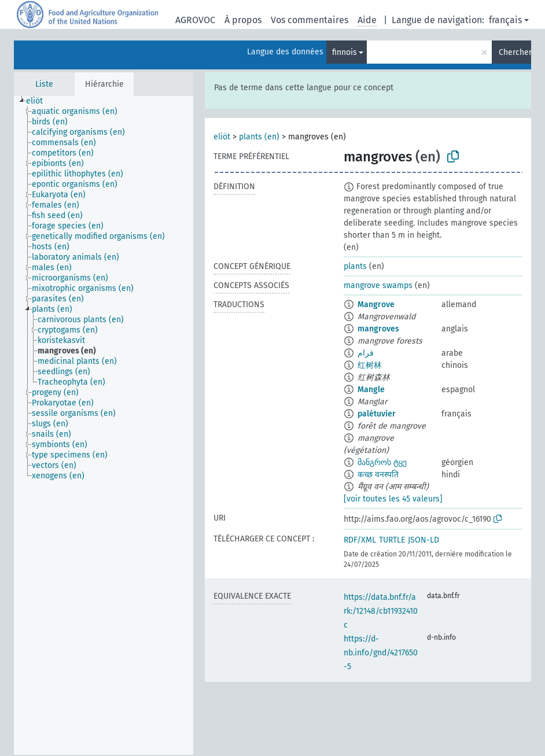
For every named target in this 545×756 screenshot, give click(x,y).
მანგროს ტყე (382, 462)
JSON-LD (424, 540)
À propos (243, 20)
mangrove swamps (378, 285)
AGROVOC (195, 20)
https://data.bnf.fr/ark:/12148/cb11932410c (381, 611)
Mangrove (376, 305)
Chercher (515, 52)
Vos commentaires (310, 20)
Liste (44, 84)
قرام (366, 353)
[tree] (104, 425)
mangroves (378, 329)
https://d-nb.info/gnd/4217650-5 (381, 653)
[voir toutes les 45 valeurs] (393, 499)
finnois (345, 52)
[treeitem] (39, 101)
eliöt (222, 137)
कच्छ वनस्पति (378, 475)
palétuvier (377, 414)
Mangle (371, 390)
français (505, 20)
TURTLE (392, 540)
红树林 (370, 365)
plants (355, 266)
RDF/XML (360, 540)
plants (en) (259, 137)
